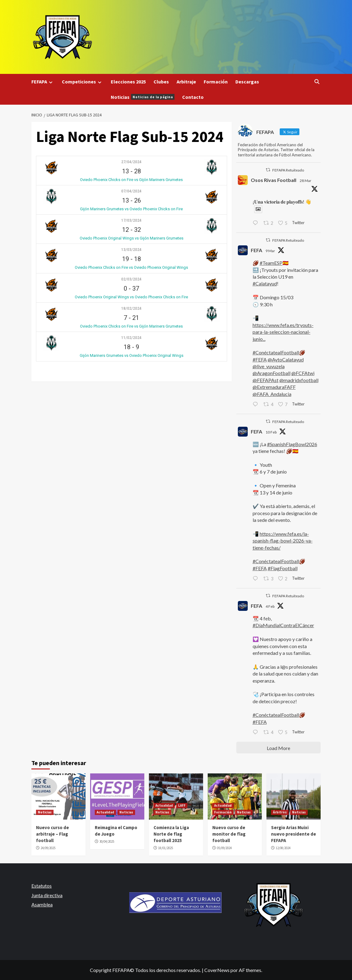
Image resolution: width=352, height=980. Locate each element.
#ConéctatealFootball (276, 352)
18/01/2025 (166, 848)
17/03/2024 (131, 220)
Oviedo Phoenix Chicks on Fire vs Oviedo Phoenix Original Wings (131, 267)
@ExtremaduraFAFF (274, 387)
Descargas (247, 82)
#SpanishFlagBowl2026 (292, 444)
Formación (216, 82)
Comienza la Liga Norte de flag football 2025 (171, 834)
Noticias (143, 97)
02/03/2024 (131, 279)
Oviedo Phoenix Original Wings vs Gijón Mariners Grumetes (132, 238)
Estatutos (42, 886)
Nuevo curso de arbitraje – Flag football (52, 834)
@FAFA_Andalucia (272, 394)
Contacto (193, 97)
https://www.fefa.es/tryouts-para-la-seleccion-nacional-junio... (283, 332)
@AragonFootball (272, 373)
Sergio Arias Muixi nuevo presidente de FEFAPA (294, 834)
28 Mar (306, 181)
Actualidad (105, 812)
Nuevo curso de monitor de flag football (229, 834)
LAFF (182, 805)
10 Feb (271, 432)
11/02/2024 (131, 338)
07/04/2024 (131, 191)
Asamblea (42, 904)
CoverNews (217, 970)
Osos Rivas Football (274, 180)
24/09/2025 (48, 848)
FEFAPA (43, 82)
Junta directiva (47, 895)
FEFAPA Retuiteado (288, 170)
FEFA (256, 250)
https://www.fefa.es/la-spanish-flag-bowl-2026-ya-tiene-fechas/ (283, 541)
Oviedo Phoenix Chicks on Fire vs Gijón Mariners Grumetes (131, 180)
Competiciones (82, 82)
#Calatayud (265, 283)
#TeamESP (271, 263)
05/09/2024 (224, 848)
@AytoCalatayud (286, 359)
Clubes (161, 82)
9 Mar (270, 251)
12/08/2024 (283, 848)
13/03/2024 (131, 250)
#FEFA (260, 359)
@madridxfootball (299, 380)
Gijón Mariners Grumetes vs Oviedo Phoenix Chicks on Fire (131, 209)
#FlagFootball (283, 568)
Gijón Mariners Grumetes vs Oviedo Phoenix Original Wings (132, 355)
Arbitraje (186, 82)
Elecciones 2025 (128, 82)
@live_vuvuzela (269, 366)
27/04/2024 (131, 162)
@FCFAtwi (303, 373)
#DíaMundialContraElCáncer (283, 625)
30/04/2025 (107, 841)
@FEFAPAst (266, 380)
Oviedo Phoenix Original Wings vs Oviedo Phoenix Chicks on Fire (131, 297)
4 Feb (270, 606)
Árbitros (280, 812)
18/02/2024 (131, 309)
